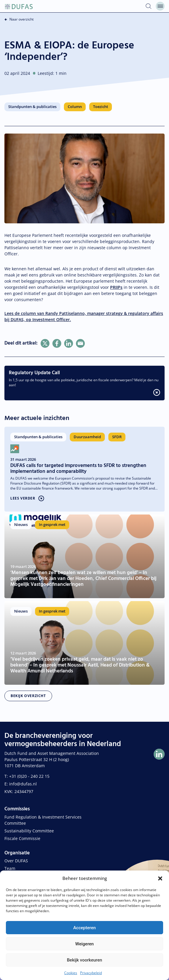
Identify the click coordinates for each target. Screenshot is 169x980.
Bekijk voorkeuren (84, 960)
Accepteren (85, 928)
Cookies (71, 973)
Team (10, 868)
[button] (160, 878)
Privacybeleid (91, 973)
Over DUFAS (16, 861)
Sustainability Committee (29, 831)
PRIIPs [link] (116, 287)
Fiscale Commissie (22, 838)
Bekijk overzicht (28, 696)
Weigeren (85, 944)
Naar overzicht (21, 19)
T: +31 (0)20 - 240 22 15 (27, 776)
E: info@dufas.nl (21, 784)
